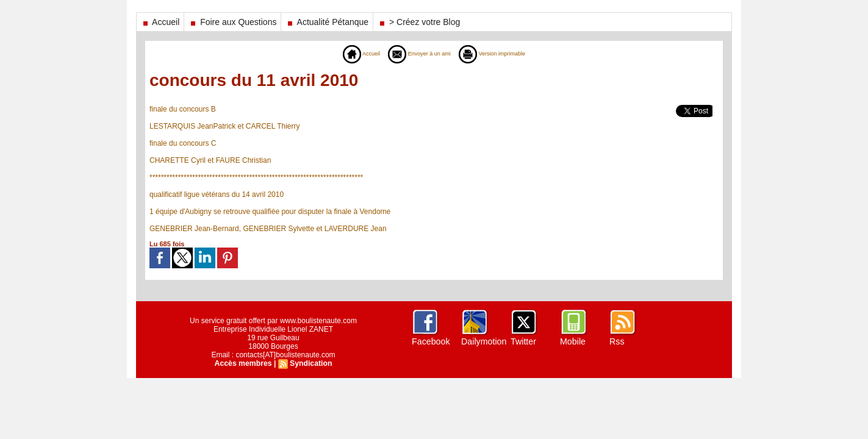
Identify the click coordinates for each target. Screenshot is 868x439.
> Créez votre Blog (419, 22)
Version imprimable (502, 54)
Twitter (523, 341)
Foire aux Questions (232, 22)
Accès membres (243, 363)
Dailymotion (483, 341)
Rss (617, 341)
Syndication (310, 363)
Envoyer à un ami (414, 54)
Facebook (430, 341)
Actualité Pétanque (327, 22)
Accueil (160, 22)
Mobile (572, 341)
